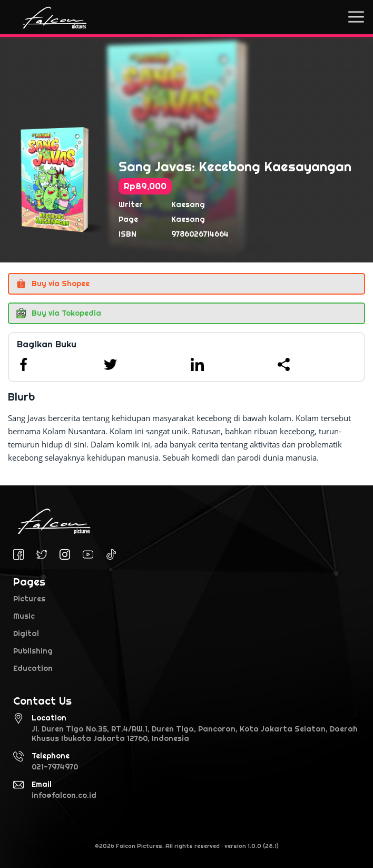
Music (24, 616)
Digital (26, 633)
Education (33, 668)
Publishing (33, 651)
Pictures (29, 599)
